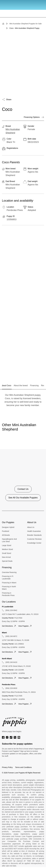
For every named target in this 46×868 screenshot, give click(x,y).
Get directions (9, 626)
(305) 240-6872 (11, 636)
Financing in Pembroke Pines (8, 594)
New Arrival (6, 557)
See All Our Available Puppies (23, 498)
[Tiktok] (11, 737)
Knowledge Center (34, 543)
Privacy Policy (7, 767)
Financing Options (34, 117)
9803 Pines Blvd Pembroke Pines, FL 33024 (19, 692)
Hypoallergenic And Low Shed (9, 540)
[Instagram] (7, 737)
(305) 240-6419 (11, 662)
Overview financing (9, 572)
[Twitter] (15, 737)
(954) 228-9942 (11, 610)
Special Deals (7, 561)
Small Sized (7, 553)
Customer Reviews (34, 539)
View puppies (25, 626)
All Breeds (6, 535)
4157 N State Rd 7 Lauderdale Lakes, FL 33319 (20, 614)
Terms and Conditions (23, 767)
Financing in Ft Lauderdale (8, 577)
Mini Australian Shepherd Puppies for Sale (26, 24)
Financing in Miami (9, 583)
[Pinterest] (19, 737)
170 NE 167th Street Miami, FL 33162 (16, 666)
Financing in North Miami (9, 588)
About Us (31, 527)
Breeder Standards (34, 535)
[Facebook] (3, 737)
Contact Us (23, 489)
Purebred (6, 531)
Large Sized (7, 545)
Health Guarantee (34, 531)
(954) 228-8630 (11, 688)
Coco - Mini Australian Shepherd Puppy (24, 28)
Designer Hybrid (8, 527)
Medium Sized (7, 549)
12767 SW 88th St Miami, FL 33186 (16, 640)
